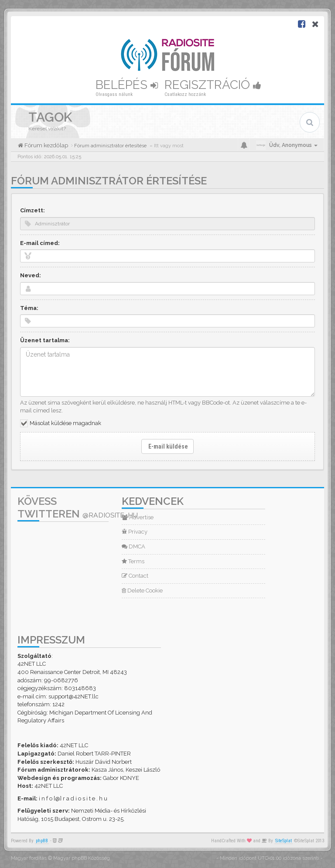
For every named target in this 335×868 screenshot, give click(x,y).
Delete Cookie (142, 591)
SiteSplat (284, 841)
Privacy (135, 532)
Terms (133, 561)
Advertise (138, 517)
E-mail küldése (167, 446)
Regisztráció (213, 85)
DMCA (133, 546)
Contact (135, 576)
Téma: (29, 308)
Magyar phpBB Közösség (82, 858)
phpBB (42, 841)
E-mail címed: (40, 243)
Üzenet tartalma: (45, 340)
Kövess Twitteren (78, 507)
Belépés (127, 85)
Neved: (31, 275)
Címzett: (32, 210)
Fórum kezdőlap (46, 145)
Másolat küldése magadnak (65, 423)
